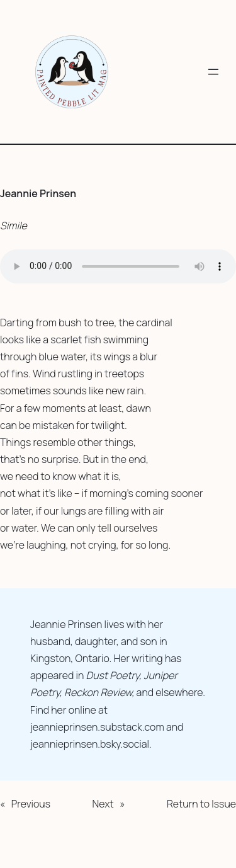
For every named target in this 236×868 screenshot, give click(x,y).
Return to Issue (201, 804)
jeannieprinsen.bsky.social (90, 744)
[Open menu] (213, 72)
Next (103, 804)
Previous (31, 804)
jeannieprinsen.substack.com (97, 727)
